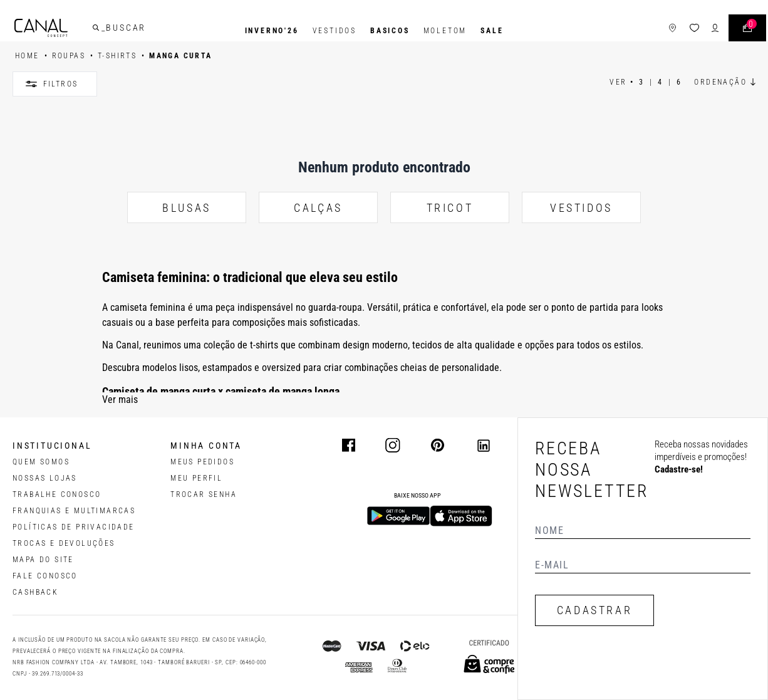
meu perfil (196, 478)
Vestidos (335, 31)
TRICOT (450, 208)
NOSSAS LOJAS (45, 478)
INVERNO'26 (272, 31)
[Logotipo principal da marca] (59, 31)
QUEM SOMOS (41, 462)
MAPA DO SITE (43, 560)
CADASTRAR (594, 610)
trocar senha (204, 494)
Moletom (445, 31)
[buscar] (113, 31)
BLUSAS (187, 208)
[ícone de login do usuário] (698, 31)
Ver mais (120, 400)
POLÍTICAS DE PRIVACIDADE (74, 527)
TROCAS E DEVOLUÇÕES (64, 543)
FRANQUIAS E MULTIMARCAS (74, 511)
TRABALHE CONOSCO (57, 494)
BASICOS (390, 31)
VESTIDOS (581, 208)
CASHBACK (35, 592)
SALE (492, 31)
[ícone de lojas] (655, 31)
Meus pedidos (202, 462)
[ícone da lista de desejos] (677, 31)
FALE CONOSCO (45, 576)
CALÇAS (318, 208)
